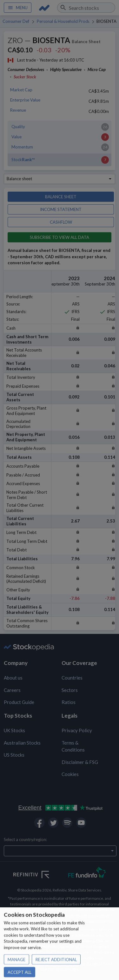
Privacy (59, 941)
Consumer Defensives (16, 21)
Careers (12, 690)
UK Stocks (14, 730)
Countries (72, 678)
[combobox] (86, 8)
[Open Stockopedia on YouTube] (81, 823)
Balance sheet (61, 197)
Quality (18, 127)
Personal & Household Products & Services (63, 21)
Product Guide (19, 702)
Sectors (70, 690)
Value (17, 137)
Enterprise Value (25, 100)
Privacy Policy (77, 730)
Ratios (69, 702)
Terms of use (40, 941)
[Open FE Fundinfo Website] (87, 873)
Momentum (22, 147)
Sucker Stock (25, 77)
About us (13, 678)
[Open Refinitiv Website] (38, 875)
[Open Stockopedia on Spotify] (67, 823)
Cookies (70, 774)
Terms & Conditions (73, 746)
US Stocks (14, 755)
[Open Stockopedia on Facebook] (39, 823)
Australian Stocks (22, 743)
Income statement (61, 209)
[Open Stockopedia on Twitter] (53, 823)
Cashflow (61, 222)
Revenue (18, 110)
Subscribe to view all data (60, 237)
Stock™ (23, 160)
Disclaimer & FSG (80, 762)
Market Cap (21, 90)
